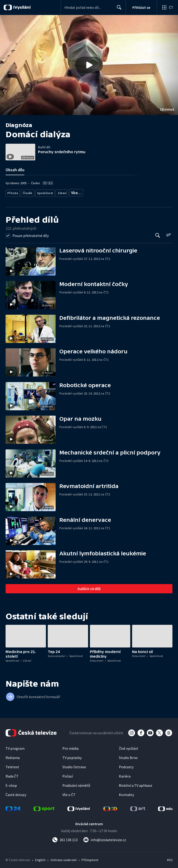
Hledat (118, 9)
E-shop (11, 784)
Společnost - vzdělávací (87, 192)
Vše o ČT (69, 793)
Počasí (68, 775)
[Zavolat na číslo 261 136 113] (65, 838)
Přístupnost (90, 858)
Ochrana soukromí (64, 858)
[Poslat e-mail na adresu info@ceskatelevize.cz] (105, 838)
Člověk (28, 192)
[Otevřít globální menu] (167, 7)
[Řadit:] (169, 233)
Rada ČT (12, 775)
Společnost (45, 192)
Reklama (13, 756)
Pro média (70, 747)
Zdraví (62, 192)
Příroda (13, 192)
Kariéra (125, 775)
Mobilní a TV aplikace (136, 784)
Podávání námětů (76, 784)
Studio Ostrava (74, 765)
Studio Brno (128, 756)
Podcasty (126, 765)
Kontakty (126, 793)
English (40, 858)
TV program (15, 747)
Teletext (12, 765)
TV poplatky (72, 756)
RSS (170, 858)
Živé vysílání (128, 747)
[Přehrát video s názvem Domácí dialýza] (89, 65)
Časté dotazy (16, 793)
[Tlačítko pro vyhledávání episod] (158, 234)
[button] (89, 65)
